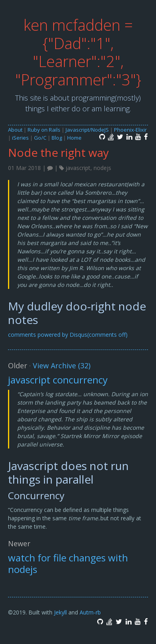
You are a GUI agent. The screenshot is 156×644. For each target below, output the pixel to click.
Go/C (40, 138)
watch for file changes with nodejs (68, 563)
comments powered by (68, 335)
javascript (78, 168)
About (15, 130)
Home (74, 138)
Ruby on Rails (44, 130)
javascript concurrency (58, 380)
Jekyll (60, 612)
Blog (57, 138)
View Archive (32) (62, 365)
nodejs (102, 168)
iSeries (20, 138)
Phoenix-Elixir (130, 130)
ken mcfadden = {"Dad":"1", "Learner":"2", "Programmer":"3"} (78, 52)
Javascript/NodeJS (87, 130)
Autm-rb (90, 612)
